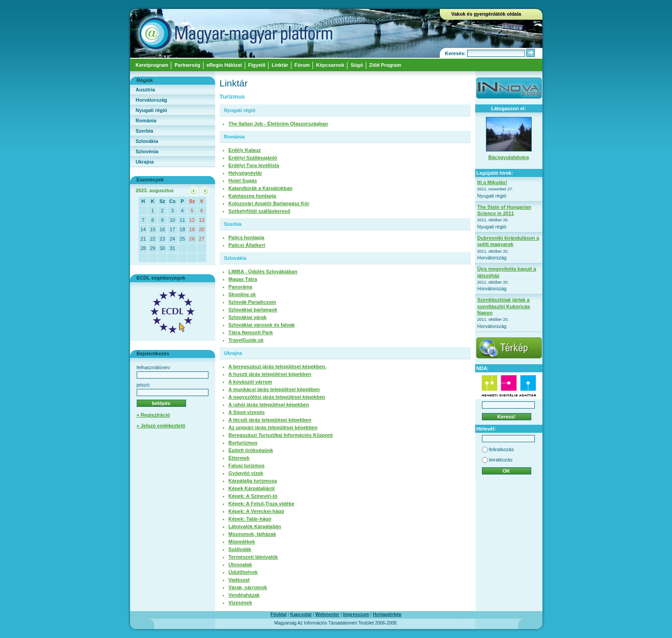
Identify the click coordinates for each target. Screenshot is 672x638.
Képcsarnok (330, 65)
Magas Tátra (243, 279)
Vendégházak (244, 595)
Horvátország (152, 100)
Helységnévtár (245, 173)
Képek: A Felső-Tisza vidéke (262, 504)
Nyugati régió (152, 110)
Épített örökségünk (251, 450)
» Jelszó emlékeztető (161, 426)
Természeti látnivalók (253, 557)
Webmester (327, 614)
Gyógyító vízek (246, 473)
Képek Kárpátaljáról (252, 488)
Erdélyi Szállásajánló (253, 158)
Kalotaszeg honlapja (252, 196)
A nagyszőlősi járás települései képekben (277, 397)
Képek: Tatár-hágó (250, 519)
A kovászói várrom (250, 382)
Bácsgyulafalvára (509, 157)
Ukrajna (145, 162)
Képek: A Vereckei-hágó (257, 511)
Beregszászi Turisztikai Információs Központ (281, 435)
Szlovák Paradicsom (252, 302)
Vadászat (239, 580)
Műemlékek (242, 542)
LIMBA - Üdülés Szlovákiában (263, 272)
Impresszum (356, 614)
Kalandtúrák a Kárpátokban (261, 188)
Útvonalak (241, 565)
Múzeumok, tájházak (252, 534)
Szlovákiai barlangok (253, 310)
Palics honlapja (247, 237)
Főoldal (279, 614)
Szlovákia (147, 141)
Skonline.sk (242, 294)
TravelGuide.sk (246, 340)
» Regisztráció (154, 415)
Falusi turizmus (247, 466)
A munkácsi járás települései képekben (274, 389)
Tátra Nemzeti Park (251, 332)
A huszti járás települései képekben (270, 374)
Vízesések (241, 603)
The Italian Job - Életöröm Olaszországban (278, 124)
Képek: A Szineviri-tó (253, 496)
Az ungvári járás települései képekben (273, 427)
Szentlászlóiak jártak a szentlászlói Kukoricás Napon (504, 306)
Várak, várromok (248, 587)
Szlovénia (147, 151)
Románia (146, 121)
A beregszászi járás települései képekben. (277, 366)
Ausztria (145, 90)
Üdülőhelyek (243, 572)
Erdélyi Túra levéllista (254, 165)
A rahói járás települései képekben (269, 405)
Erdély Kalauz (245, 150)
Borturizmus (243, 443)
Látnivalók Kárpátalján (255, 526)
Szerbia (145, 131)
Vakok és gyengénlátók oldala (486, 14)
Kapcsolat (301, 614)
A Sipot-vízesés (247, 412)
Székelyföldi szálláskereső (260, 211)
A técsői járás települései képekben (270, 420)
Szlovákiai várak (248, 317)
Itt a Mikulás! (492, 182)
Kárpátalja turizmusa (253, 481)
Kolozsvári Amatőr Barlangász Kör (269, 203)
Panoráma (241, 287)
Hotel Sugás (243, 181)
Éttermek (239, 458)
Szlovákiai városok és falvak (262, 325)
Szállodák (240, 549)
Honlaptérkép (387, 614)
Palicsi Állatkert (247, 245)
